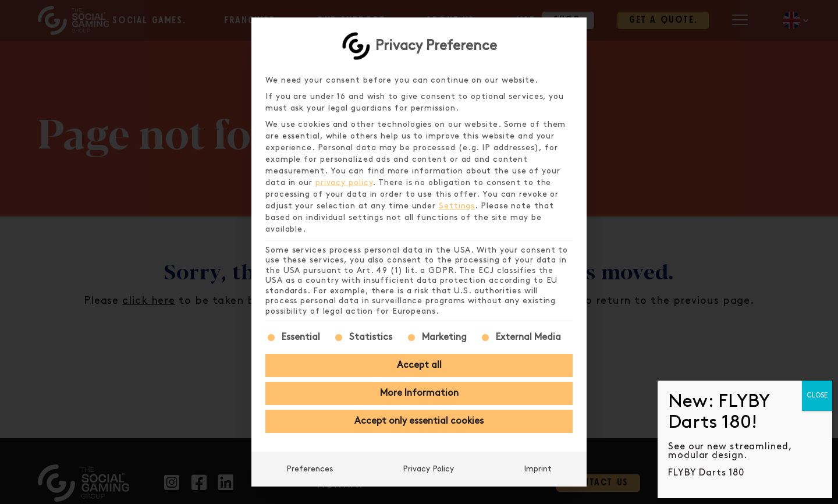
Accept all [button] (419, 365)
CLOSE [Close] (817, 395)
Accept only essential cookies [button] (419, 421)
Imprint (538, 469)
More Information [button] (419, 393)
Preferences (310, 469)
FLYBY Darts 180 (706, 473)
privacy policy (344, 182)
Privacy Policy (428, 469)
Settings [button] (457, 206)
